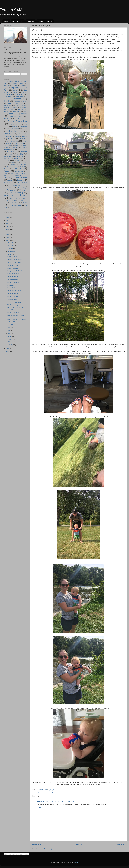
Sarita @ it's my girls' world (46, 801)
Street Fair (8, 183)
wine (5, 203)
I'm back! (10, 324)
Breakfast (16, 92)
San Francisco (15, 173)
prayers (13, 165)
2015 (8, 351)
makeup (25, 145)
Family (12, 114)
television (17, 186)
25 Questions (8, 82)
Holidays (7, 134)
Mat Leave (11, 285)
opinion (18, 161)
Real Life (18, 169)
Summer (22, 183)
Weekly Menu (14, 198)
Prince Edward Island (12, 167)
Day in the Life (15, 103)
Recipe (6, 171)
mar (7, 148)
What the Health (13, 299)
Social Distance (21, 178)
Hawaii (25, 129)
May (9, 333)
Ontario (7, 160)
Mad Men (17, 145)
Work (25, 203)
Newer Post (37, 844)
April (9, 336)
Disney (15, 107)
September (12, 251)
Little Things (20, 143)
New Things (19, 156)
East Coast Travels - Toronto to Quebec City (17, 321)
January (11, 345)
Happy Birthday (13, 129)
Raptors (6, 169)
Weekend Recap (48, 792)
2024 (8, 221)
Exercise (16, 112)
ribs (73, 347)
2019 (8, 235)
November (11, 246)
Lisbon (25, 141)
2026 (8, 215)
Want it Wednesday (16, 193)
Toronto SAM (11, 10)
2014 (8, 354)
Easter (12, 109)
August (10, 254)
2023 (8, 224)
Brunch (25, 92)
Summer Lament (13, 279)
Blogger (76, 863)
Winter (14, 203)
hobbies (13, 131)
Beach (15, 86)
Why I (22, 201)
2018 (8, 238)
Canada (19, 94)
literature (9, 143)
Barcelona (7, 86)
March (10, 339)
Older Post (120, 844)
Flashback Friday (16, 116)
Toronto (11, 190)
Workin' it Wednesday (14, 302)
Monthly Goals (12, 152)
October (11, 249)
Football (18, 119)
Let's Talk (24, 139)
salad (5, 173)
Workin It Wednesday (14, 205)
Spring (20, 180)
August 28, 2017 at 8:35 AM (65, 801)
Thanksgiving (8, 188)
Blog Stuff (15, 88)
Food (6, 119)
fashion (24, 114)
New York (7, 158)
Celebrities (7, 97)
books (15, 90)
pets (12, 163)
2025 (8, 218)
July (9, 328)
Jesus (25, 136)
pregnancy (23, 165)
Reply (39, 807)
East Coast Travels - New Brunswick (16, 316)
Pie (18, 163)
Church (7, 101)
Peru (7, 163)
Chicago (6, 99)
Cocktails (17, 101)
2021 (8, 229)
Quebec (23, 167)
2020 (8, 232)
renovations (19, 171)
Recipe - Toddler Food (15, 271)
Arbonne (17, 82)
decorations (8, 105)
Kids (10, 139)
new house (7, 156)
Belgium (6, 88)
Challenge (20, 97)
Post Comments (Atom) (48, 849)
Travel (25, 190)
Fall (25, 111)
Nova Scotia (19, 158)
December (11, 243)
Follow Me (30, 21)
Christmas (17, 99)
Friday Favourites (17, 121)
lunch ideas (7, 145)
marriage (15, 148)
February (11, 342)
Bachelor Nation (18, 84)
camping (9, 95)
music (10, 154)
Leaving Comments (45, 21)
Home (6, 21)
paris (25, 161)
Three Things (22, 188)
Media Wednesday (13, 274)
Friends (14, 124)
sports (10, 180)
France (25, 119)
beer (22, 86)
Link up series (12, 141)
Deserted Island (20, 105)
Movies (24, 152)
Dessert (6, 107)
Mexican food (23, 150)
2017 (8, 240)
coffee (25, 101)
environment (21, 109)
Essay (6, 112)
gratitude (15, 127)
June (10, 331)
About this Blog (18, 21)
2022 (8, 226)
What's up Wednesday (15, 260)
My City (39, 792)
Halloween (23, 127)
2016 (8, 348)
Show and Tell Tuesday (15, 262)
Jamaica (17, 136)
